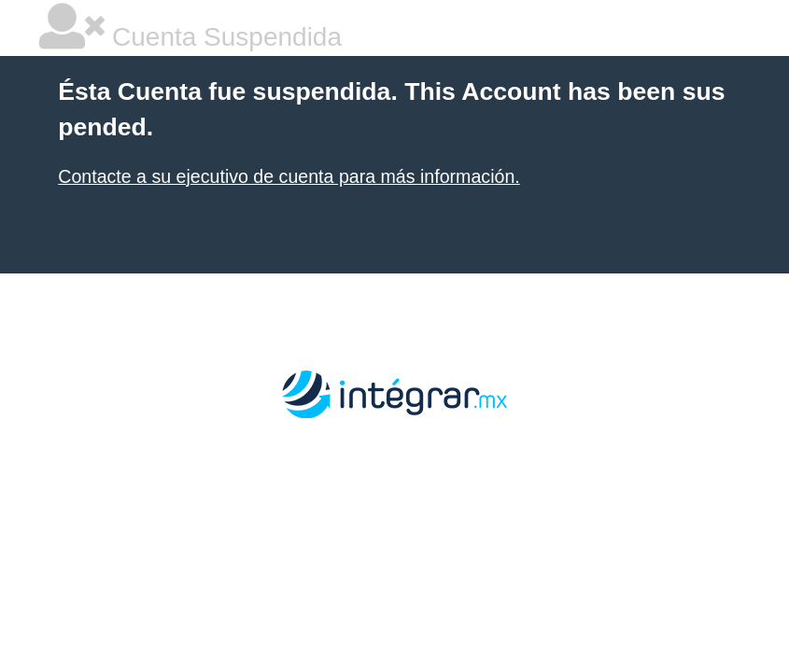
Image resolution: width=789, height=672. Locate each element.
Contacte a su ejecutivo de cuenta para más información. (289, 176)
